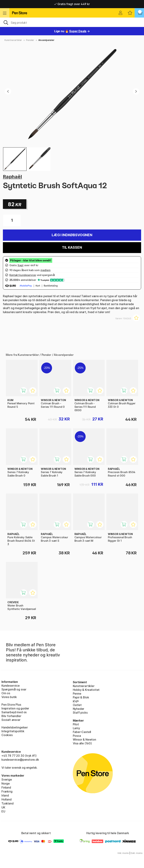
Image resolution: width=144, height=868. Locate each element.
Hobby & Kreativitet (86, 690)
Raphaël (12, 177)
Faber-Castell (82, 732)
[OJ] (72, 22)
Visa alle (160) (82, 743)
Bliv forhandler (11, 716)
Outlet (77, 705)
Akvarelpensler (46, 40)
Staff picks (80, 713)
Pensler (30, 40)
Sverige (7, 779)
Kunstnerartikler (13, 40)
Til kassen (72, 247)
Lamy (76, 728)
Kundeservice (11, 686)
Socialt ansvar (11, 720)
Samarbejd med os (14, 712)
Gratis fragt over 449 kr (72, 4)
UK (3, 807)
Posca (77, 736)
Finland (6, 787)
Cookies (7, 735)
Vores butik (9, 697)
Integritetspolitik (13, 731)
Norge (6, 783)
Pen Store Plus (11, 705)
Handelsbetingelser (15, 727)
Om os (6, 693)
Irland (5, 795)
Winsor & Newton (84, 740)
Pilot (76, 724)
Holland (7, 799)
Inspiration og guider (15, 708)
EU (3, 811)
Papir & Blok (81, 697)
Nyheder (79, 709)
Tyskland (7, 803)
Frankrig (7, 791)
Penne (77, 694)
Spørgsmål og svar (14, 689)
